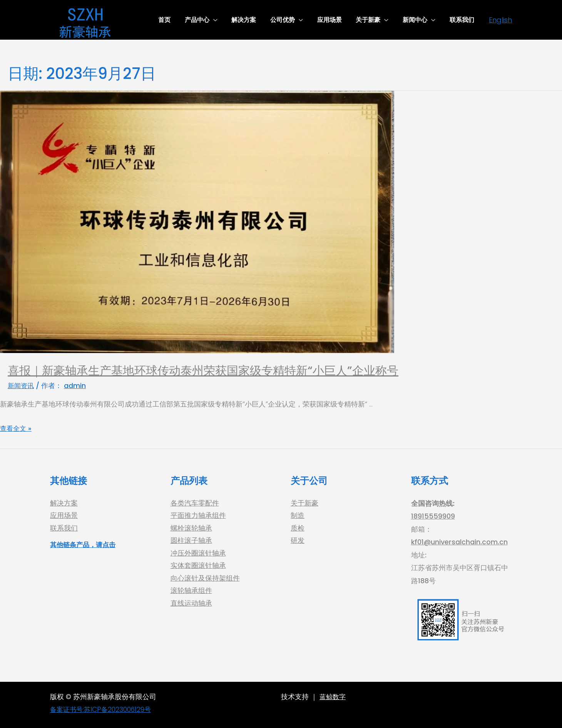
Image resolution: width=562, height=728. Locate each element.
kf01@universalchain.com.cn (460, 542)
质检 (298, 529)
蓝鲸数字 (333, 697)
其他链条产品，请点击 (85, 546)
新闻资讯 (22, 386)
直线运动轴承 (191, 606)
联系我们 (64, 529)
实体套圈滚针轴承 (198, 568)
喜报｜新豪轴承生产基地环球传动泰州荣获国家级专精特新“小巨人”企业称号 (203, 371)
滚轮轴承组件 (191, 593)
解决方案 (64, 503)
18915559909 (433, 516)
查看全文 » (17, 428)
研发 (298, 542)
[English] (500, 20)
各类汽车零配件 (195, 503)
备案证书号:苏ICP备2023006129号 (103, 709)
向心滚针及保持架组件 (205, 580)
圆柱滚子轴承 (191, 542)
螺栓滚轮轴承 (191, 529)
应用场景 (64, 516)
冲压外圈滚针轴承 (198, 555)
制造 (298, 516)
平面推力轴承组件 (198, 516)
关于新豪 (304, 503)
